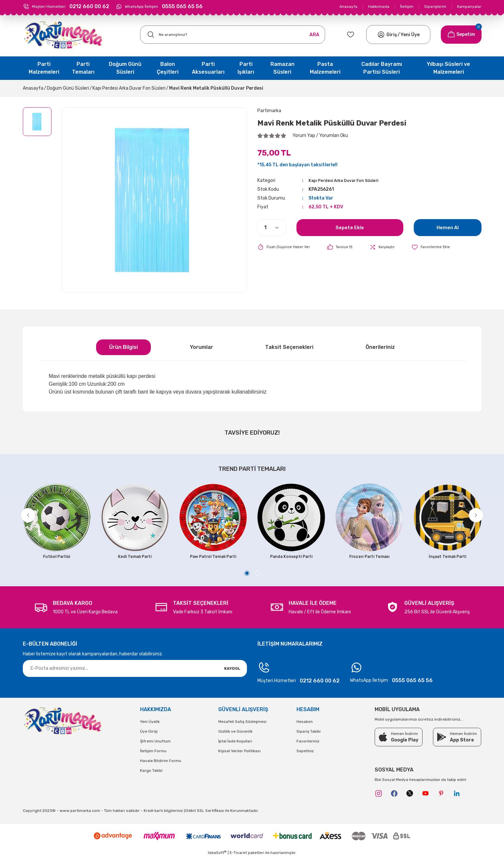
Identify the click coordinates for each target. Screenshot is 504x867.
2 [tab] (257, 583)
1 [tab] (247, 583)
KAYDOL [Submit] (232, 678)
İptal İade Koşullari (235, 751)
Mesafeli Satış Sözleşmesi (242, 731)
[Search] (233, 35)
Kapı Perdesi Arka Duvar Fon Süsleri (350, 180)
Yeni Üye (410, 35)
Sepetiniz (305, 760)
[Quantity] (272, 228)
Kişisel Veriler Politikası (239, 760)
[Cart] (461, 35)
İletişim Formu (153, 760)
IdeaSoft (217, 862)
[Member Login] (381, 35)
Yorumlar (202, 347)
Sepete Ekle (350, 227)
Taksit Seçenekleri (289, 347)
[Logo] (63, 35)
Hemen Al (447, 227)
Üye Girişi (149, 741)
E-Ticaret (238, 862)
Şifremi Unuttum (155, 751)
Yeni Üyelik (150, 731)
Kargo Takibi (151, 780)
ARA (314, 35)
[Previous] (23, 518)
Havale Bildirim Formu (161, 770)
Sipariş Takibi (309, 741)
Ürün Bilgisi (123, 347)
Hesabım (305, 731)
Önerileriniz (380, 347)
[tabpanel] (57, 523)
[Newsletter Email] (135, 678)
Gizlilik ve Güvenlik (235, 741)
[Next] (481, 518)
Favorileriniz (308, 751)
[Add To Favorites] (440, 247)
